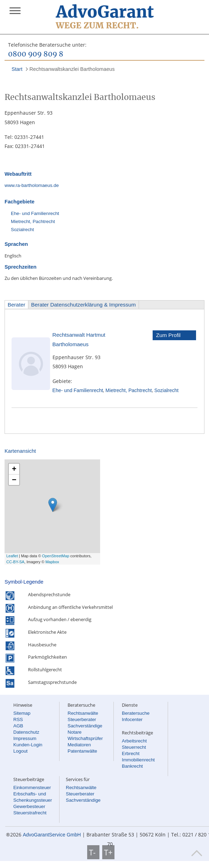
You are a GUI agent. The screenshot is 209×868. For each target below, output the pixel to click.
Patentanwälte (82, 751)
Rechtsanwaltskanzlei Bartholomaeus (72, 69)
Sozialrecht (22, 230)
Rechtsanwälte (83, 713)
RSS (18, 719)
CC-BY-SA (15, 562)
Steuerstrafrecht (30, 813)
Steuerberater (82, 719)
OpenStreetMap (56, 556)
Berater (16, 305)
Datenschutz (26, 732)
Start (17, 69)
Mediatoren (79, 745)
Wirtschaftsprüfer (85, 738)
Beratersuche (136, 713)
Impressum (25, 738)
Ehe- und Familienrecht (35, 213)
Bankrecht (132, 766)
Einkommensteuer (32, 788)
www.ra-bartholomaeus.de (32, 185)
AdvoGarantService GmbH (52, 835)
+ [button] (14, 469)
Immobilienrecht (138, 760)
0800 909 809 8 (36, 54)
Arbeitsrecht (134, 741)
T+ (108, 852)
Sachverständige (85, 726)
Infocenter (132, 719)
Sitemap (22, 713)
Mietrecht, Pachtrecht (33, 221)
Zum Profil (168, 335)
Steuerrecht (134, 747)
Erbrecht (131, 753)
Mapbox (52, 562)
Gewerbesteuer (29, 806)
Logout (20, 751)
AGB (18, 726)
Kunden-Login (28, 745)
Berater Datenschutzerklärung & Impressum (83, 305)
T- (93, 852)
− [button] (14, 480)
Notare (75, 732)
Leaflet (12, 556)
